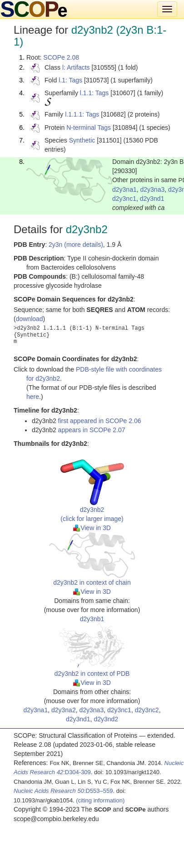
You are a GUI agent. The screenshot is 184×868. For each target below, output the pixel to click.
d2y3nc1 (124, 199)
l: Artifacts (76, 67)
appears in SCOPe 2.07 (92, 430)
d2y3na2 (64, 710)
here (33, 397)
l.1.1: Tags (94, 93)
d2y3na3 (153, 189)
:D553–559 (63, 791)
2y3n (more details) (76, 245)
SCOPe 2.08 (61, 57)
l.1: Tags (70, 80)
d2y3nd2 (106, 719)
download (30, 319)
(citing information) (100, 800)
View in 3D (92, 528)
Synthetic (82, 140)
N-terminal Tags (89, 128)
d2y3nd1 (152, 199)
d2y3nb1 (92, 619)
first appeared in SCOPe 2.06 (100, 421)
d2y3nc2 (147, 710)
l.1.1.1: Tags (82, 114)
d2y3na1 (124, 189)
